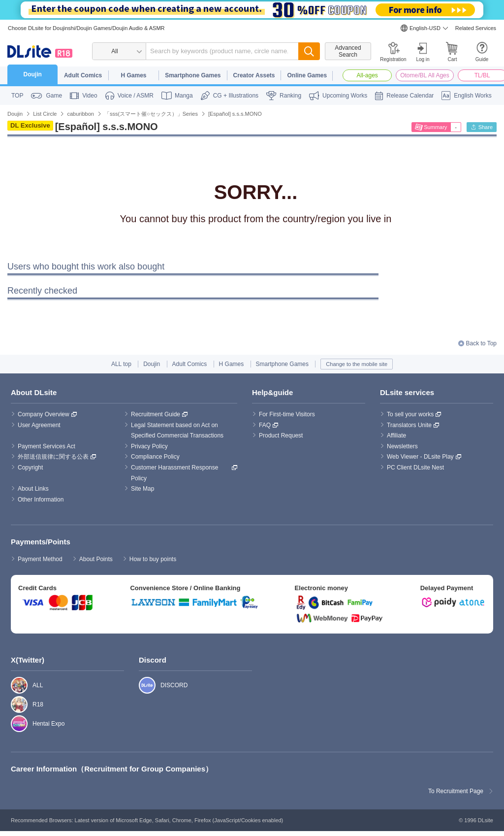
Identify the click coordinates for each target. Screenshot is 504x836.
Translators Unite (409, 425)
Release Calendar (410, 96)
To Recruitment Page (456, 791)
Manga (184, 96)
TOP (17, 96)
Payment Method (40, 559)
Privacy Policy (149, 446)
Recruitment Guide (156, 414)
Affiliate (396, 435)
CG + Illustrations (236, 96)
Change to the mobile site (357, 364)
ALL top (121, 364)
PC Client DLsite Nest (415, 468)
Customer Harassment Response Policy (175, 473)
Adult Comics (83, 75)
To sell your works (410, 414)
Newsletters (402, 446)
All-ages (367, 75)
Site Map (142, 489)
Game (54, 96)
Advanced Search (348, 51)
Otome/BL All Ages (425, 75)
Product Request (281, 435)
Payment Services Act (47, 446)
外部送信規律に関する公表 (53, 457)
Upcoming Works (345, 96)
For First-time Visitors (287, 414)
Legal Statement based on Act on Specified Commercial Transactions (177, 431)
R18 (14, 704)
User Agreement (39, 425)
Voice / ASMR (136, 96)
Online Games (307, 75)
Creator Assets (254, 75)
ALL (14, 685)
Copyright (30, 468)
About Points (96, 559)
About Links (33, 489)
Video (90, 96)
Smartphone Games (193, 75)
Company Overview (44, 414)
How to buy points (153, 559)
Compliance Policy (155, 457)
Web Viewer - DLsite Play (420, 457)
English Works (472, 96)
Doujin (33, 74)
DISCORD (142, 685)
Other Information (41, 500)
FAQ (265, 425)
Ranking (290, 96)
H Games (133, 75)
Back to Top (481, 343)
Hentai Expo (14, 724)
